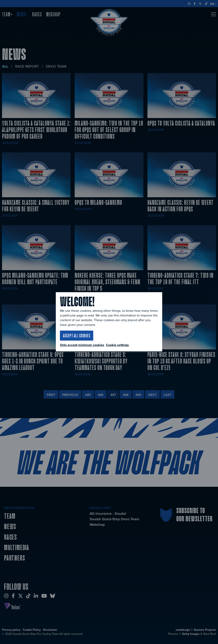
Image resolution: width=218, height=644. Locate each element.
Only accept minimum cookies (82, 345)
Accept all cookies (77, 335)
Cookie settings (117, 345)
